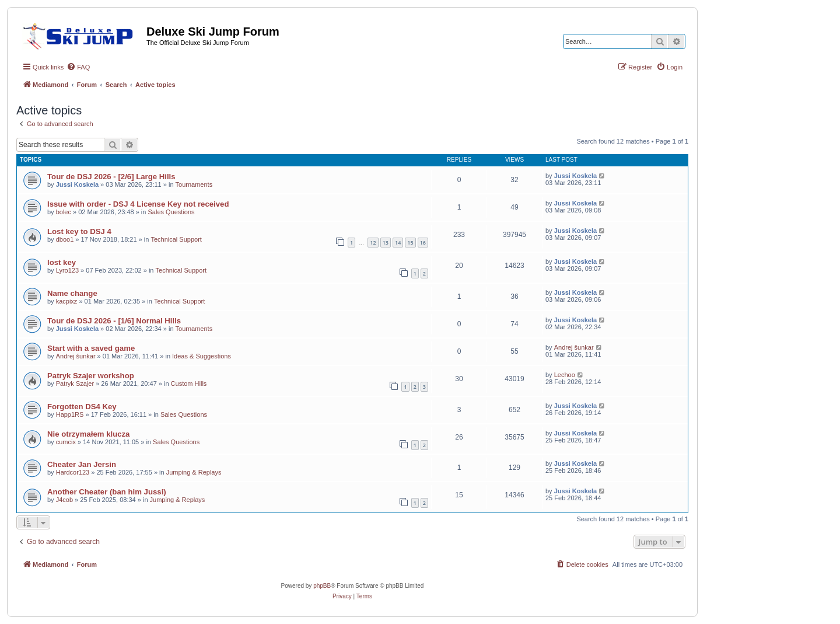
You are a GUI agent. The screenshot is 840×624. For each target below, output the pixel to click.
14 (398, 243)
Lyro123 (67, 270)
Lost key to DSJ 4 (79, 231)
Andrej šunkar (76, 356)
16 (423, 243)
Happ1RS (70, 414)
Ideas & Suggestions (202, 356)
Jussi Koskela (77, 184)
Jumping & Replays (194, 472)
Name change (72, 293)
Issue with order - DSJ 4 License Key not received (138, 204)
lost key (62, 262)
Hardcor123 (73, 472)
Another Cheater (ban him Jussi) (107, 492)
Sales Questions (171, 212)
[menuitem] (78, 67)
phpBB (322, 586)
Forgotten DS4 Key (82, 407)
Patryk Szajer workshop (91, 376)
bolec (64, 212)
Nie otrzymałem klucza (88, 434)
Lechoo (565, 375)
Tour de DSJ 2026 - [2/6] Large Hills (111, 177)
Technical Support (176, 239)
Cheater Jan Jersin (82, 464)
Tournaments (194, 184)
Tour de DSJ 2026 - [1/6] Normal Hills (114, 321)
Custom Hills (189, 384)
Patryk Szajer (75, 384)
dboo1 (65, 239)
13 (386, 243)
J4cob (64, 500)
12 (373, 243)
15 (410, 243)
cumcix (66, 442)
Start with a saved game (91, 348)
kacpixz (67, 301)
